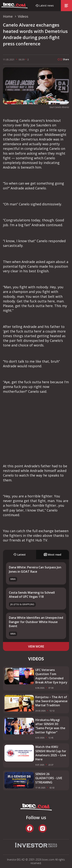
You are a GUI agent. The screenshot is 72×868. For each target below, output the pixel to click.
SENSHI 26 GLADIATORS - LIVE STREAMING (49, 778)
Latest (19, 555)
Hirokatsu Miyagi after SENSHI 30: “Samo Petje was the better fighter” (50, 726)
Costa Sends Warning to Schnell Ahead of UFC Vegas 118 (32, 595)
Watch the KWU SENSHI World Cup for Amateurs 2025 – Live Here (51, 753)
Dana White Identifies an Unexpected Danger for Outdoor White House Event (36, 622)
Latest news (46, 5)
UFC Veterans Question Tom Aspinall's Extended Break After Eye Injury (51, 676)
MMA (13, 579)
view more (36, 646)
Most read (52, 555)
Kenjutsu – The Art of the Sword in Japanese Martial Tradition (51, 701)
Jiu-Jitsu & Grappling (22, 604)
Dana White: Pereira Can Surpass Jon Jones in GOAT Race (35, 569)
